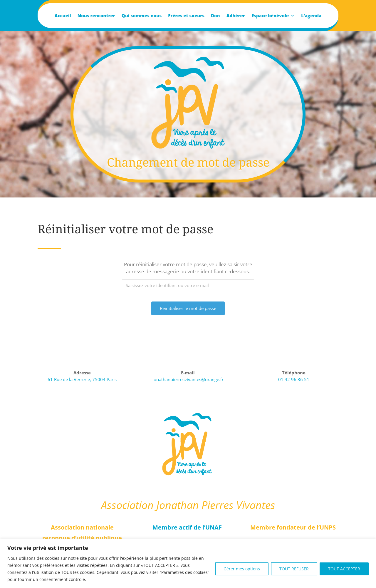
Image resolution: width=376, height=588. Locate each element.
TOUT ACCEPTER (344, 569)
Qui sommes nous (142, 16)
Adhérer (236, 16)
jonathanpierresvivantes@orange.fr (188, 379)
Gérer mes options (242, 569)
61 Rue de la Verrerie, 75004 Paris (82, 379)
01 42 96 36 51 (294, 379)
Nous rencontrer (96, 16)
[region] (188, 563)
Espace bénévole (270, 16)
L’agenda (311, 16)
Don (215, 16)
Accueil (63, 16)
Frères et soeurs (186, 16)
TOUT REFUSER (294, 569)
